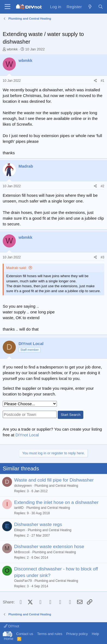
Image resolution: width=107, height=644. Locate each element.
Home (9, 639)
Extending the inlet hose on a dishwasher (56, 502)
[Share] (95, 81)
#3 (103, 257)
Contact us (25, 634)
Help (95, 634)
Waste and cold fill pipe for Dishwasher (54, 480)
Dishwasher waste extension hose (49, 547)
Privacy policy (77, 634)
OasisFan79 (23, 581)
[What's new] (90, 7)
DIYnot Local (27, 435)
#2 (103, 186)
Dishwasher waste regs (38, 524)
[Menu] (7, 7)
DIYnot (11, 626)
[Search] (101, 7)
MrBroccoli (22, 552)
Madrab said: (16, 268)
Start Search (71, 415)
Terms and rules (50, 634)
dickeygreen (23, 486)
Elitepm (20, 530)
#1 (103, 81)
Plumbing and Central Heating (56, 486)
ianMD (19, 508)
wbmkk (12, 49)
